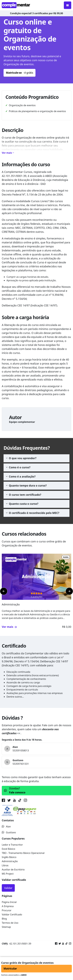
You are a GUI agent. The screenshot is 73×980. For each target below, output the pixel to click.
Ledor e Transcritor (12, 845)
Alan (6, 827)
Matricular (10, 968)
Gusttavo (9, 832)
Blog (4, 919)
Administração (10, 861)
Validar (8, 888)
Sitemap (6, 927)
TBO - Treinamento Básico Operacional (23, 853)
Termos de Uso (10, 923)
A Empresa (8, 906)
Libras (5, 865)
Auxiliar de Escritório (13, 870)
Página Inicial (9, 902)
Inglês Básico (9, 857)
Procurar (7, 910)
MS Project (8, 874)
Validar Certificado (12, 914)
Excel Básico (8, 849)
